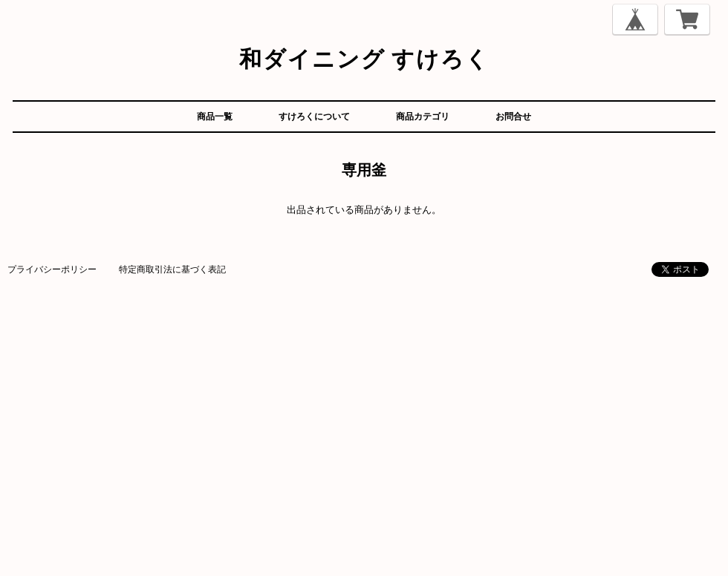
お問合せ (513, 116)
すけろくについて (314, 116)
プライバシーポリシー (52, 269)
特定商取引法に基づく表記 (172, 269)
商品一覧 (215, 116)
